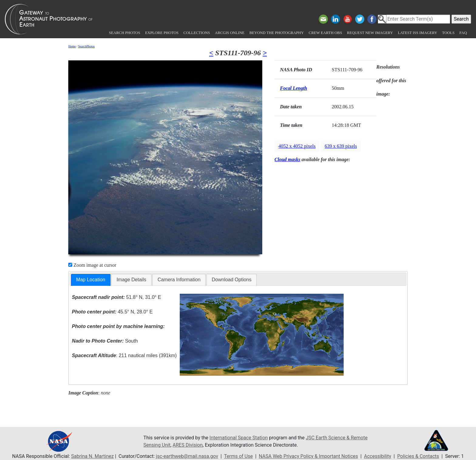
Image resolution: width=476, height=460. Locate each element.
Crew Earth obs (325, 33)
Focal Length (293, 88)
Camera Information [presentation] (179, 280)
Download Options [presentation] (231, 280)
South (105, 341)
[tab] (91, 280)
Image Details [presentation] (131, 280)
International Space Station (239, 438)
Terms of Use (238, 456)
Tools (448, 33)
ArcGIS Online (230, 33)
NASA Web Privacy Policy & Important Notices (309, 456)
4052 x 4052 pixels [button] (297, 146)
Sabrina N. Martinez (92, 456)
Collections (197, 33)
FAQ (463, 33)
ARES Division (188, 445)
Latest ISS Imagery (417, 33)
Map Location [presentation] (91, 280)
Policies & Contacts (418, 456)
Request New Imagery (370, 33)
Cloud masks (287, 159)
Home (72, 46)
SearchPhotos (87, 46)
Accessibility (378, 456)
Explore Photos (162, 33)
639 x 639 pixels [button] (341, 146)
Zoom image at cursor (92, 265)
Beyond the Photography (276, 33)
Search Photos (125, 33)
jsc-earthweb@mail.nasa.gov (187, 456)
